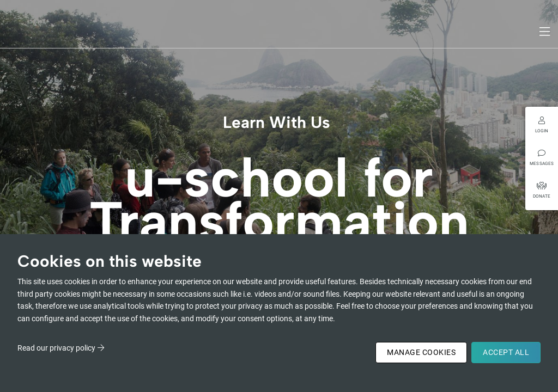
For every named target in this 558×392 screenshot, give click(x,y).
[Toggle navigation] (545, 32)
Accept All (506, 352)
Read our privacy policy (56, 348)
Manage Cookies (421, 352)
